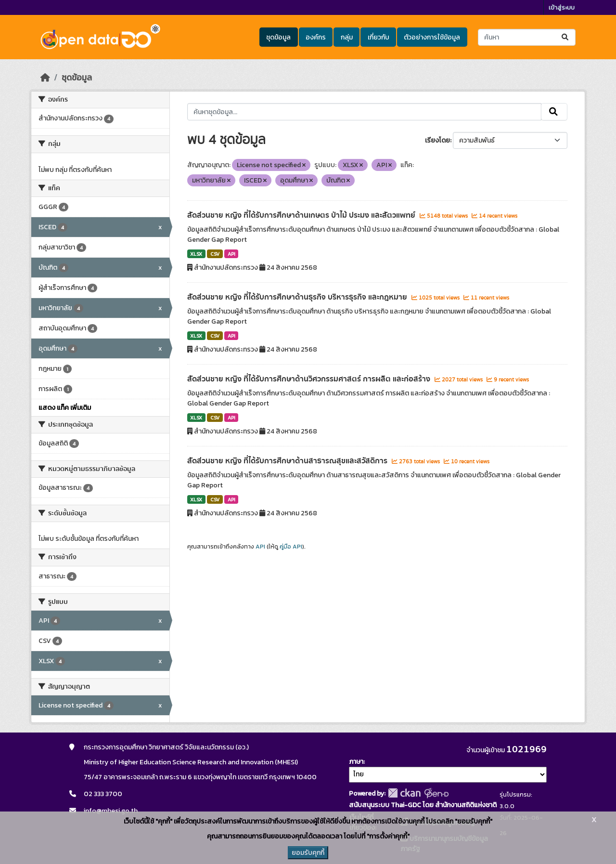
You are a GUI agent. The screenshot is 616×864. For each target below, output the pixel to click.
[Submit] (566, 37)
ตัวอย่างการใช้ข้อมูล (432, 37)
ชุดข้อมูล (278, 37)
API (231, 254)
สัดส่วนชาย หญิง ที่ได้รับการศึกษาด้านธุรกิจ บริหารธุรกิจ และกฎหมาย (298, 297)
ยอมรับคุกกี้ (308, 853)
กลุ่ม (347, 37)
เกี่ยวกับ (379, 37)
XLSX (196, 254)
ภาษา (356, 762)
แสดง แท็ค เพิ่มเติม (65, 408)
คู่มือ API (291, 547)
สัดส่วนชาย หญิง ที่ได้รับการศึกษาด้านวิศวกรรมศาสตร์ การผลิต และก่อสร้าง (310, 379)
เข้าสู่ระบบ (562, 7)
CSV (215, 254)
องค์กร (316, 37)
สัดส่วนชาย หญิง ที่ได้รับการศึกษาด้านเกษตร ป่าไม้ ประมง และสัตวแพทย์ (302, 215)
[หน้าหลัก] (45, 78)
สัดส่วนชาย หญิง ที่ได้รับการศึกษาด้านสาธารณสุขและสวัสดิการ (288, 461)
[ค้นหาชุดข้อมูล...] (527, 37)
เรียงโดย (437, 140)
